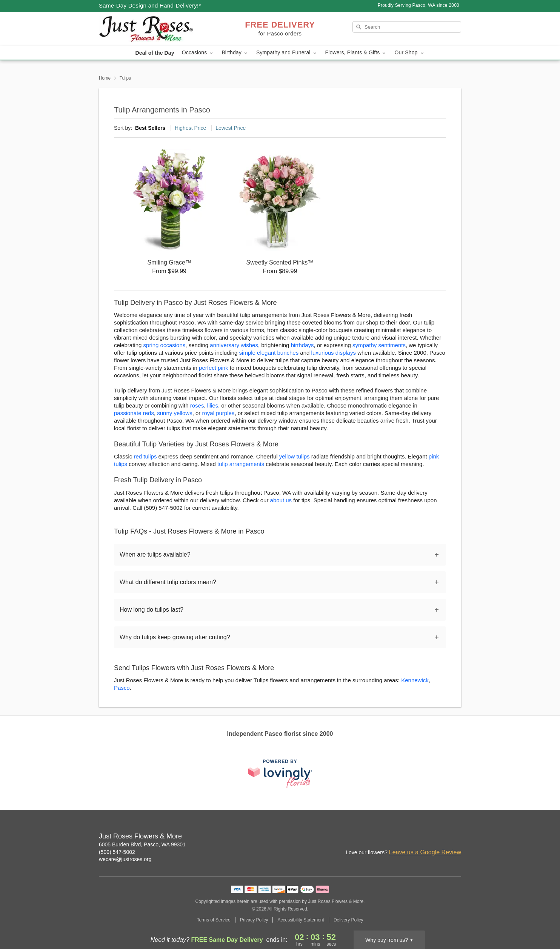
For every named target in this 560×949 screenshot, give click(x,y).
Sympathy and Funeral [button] (287, 53)
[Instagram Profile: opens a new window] (406, 837)
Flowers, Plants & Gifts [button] (356, 53)
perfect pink (214, 368)
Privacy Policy (254, 920)
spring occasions (165, 345)
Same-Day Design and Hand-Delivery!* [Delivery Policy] (150, 5)
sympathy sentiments (379, 345)
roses (197, 405)
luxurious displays (334, 353)
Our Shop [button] (409, 53)
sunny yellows (175, 413)
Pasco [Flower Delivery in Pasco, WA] (122, 688)
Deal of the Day (155, 53)
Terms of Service (213, 920)
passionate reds (134, 413)
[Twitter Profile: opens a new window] (456, 837)
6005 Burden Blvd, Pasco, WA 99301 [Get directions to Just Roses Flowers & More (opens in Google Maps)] (142, 844)
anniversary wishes (234, 345)
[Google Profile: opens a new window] (439, 837)
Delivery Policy (348, 920)
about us (282, 500)
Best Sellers (150, 128)
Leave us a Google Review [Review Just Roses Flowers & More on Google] (425, 852)
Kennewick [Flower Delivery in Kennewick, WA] (415, 680)
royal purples (218, 413)
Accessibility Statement (301, 920)
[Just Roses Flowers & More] (153, 29)
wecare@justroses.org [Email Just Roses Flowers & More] (125, 859)
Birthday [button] (235, 53)
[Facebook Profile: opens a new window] (423, 837)
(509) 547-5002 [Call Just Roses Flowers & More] (117, 852)
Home (105, 78)
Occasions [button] (198, 53)
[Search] (407, 27)
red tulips (145, 456)
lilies (213, 405)
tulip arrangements (241, 464)
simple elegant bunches (269, 353)
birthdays (302, 345)
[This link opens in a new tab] (280, 774)
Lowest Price (231, 128)
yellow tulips (295, 456)
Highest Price (190, 128)
